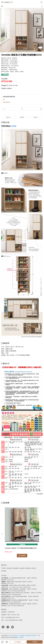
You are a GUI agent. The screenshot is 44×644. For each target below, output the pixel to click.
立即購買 (35, 642)
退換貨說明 (16, 568)
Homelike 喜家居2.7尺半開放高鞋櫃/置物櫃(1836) (21, 548)
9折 (4, 100)
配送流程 (10, 568)
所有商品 (4, 571)
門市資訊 (4, 568)
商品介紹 (8, 117)
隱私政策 (28, 568)
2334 (14, 126)
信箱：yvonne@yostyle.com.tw (10, 617)
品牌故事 (22, 568)
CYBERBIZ (21, 637)
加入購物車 (18, 642)
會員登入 (34, 568)
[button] (42, 534)
